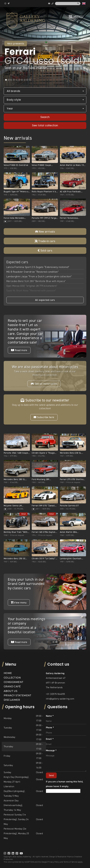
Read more (19, 350)
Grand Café (12, 687)
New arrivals (45, 232)
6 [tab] (19, 80)
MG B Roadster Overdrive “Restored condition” (33, 272)
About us (10, 691)
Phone (50, 727)
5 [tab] (17, 80)
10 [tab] (30, 80)
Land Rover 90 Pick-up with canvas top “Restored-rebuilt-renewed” (44, 295)
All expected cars (45, 300)
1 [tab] (6, 80)
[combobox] (45, 91)
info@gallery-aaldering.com (60, 699)
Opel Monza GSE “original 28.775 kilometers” (32, 286)
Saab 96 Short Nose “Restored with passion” (31, 291)
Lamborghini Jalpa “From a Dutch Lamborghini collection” (39, 276)
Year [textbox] (10, 109)
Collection (12, 678)
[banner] (26, 20)
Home (8, 673)
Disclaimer (12, 700)
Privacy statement (18, 695)
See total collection (45, 125)
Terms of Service (71, 862)
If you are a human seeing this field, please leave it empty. (65, 786)
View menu (19, 603)
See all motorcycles (44, 384)
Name (50, 716)
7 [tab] (22, 80)
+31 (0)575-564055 (55, 694)
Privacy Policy (53, 862)
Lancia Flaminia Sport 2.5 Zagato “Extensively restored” (38, 267)
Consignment (13, 682)
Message (51, 750)
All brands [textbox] (13, 91)
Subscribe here (44, 417)
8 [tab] (24, 80)
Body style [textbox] (14, 100)
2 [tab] (9, 80)
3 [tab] (11, 80)
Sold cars (45, 250)
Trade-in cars (45, 241)
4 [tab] (14, 80)
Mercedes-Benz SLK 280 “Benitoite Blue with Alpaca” (36, 281)
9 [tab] (27, 80)
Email (50, 739)
